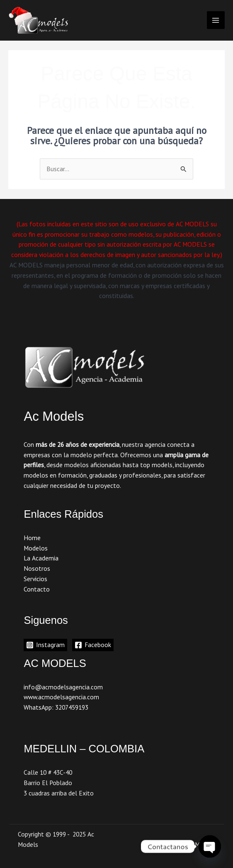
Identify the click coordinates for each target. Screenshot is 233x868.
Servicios (35, 579)
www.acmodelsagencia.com (61, 697)
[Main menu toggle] (216, 20)
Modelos (36, 548)
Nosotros (37, 568)
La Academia (41, 558)
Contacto (37, 589)
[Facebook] (93, 645)
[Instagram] (45, 645)
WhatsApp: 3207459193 (56, 707)
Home (32, 538)
